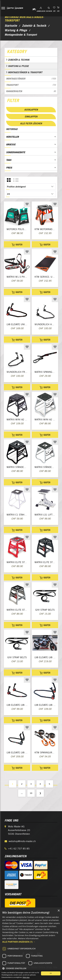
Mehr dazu (26, 977)
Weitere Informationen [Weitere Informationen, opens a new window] (28, 938)
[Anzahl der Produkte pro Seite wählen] (31, 194)
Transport (31, 85)
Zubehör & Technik (19, 60)
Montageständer (31, 79)
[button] (31, 942)
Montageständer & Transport (25, 72)
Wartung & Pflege (18, 66)
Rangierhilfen (31, 91)
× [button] (59, 911)
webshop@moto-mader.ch (22, 841)
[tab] (31, 52)
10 (31, 793)
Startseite (11, 26)
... (22, 793)
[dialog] (31, 944)
